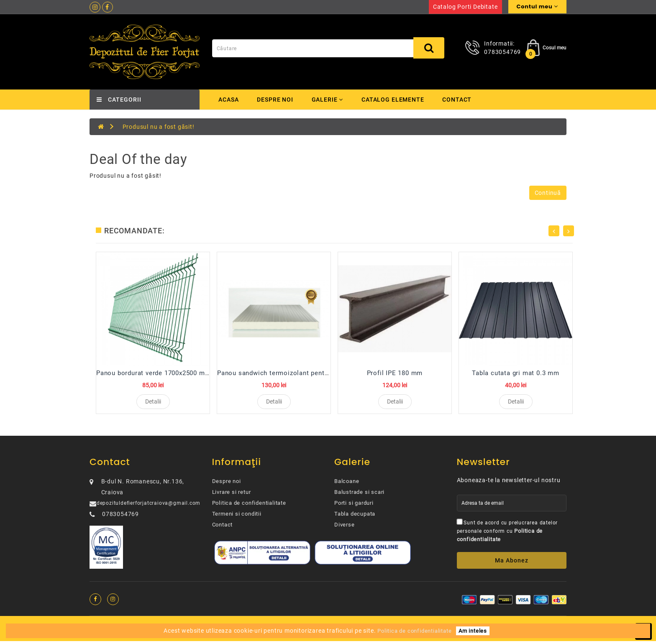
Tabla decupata (355, 517)
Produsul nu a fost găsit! (159, 127)
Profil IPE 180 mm (395, 373)
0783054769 (502, 52)
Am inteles (473, 631)
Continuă (548, 193)
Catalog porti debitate (465, 7)
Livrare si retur (232, 495)
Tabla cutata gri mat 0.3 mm (516, 373)
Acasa (229, 100)
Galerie (328, 100)
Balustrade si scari (359, 495)
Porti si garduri (354, 506)
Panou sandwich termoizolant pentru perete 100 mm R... (304, 373)
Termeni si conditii (237, 517)
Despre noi (275, 100)
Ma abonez (512, 563)
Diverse (345, 528)
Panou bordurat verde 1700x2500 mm (153, 373)
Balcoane (347, 484)
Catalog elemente (395, 100)
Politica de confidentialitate (249, 506)
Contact (460, 100)
